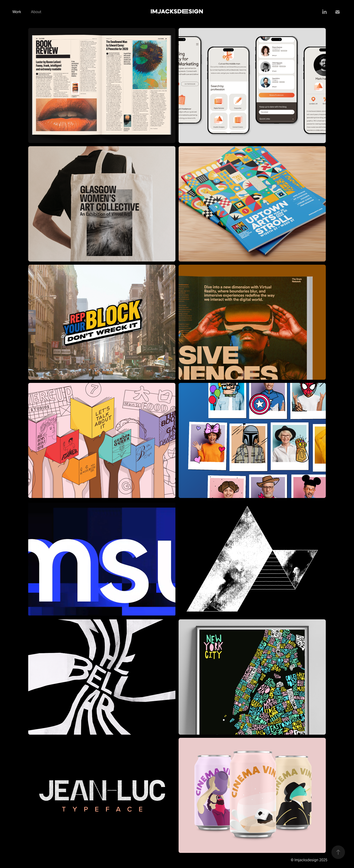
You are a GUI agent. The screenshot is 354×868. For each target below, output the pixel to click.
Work (17, 12)
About (36, 12)
